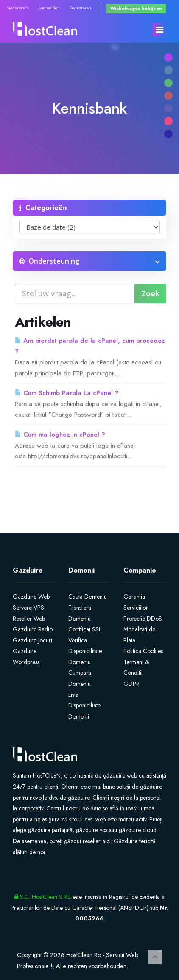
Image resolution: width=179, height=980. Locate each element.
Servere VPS (28, 608)
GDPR (131, 684)
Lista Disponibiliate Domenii (84, 706)
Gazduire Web (31, 597)
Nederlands (17, 8)
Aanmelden (49, 8)
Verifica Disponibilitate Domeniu (85, 651)
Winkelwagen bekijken (136, 8)
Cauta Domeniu (88, 597)
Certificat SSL (85, 629)
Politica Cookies (143, 651)
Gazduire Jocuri (32, 640)
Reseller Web (29, 619)
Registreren (80, 8)
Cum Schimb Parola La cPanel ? (67, 393)
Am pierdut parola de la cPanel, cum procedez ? (90, 346)
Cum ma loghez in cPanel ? (60, 435)
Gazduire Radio (33, 629)
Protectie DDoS (143, 619)
